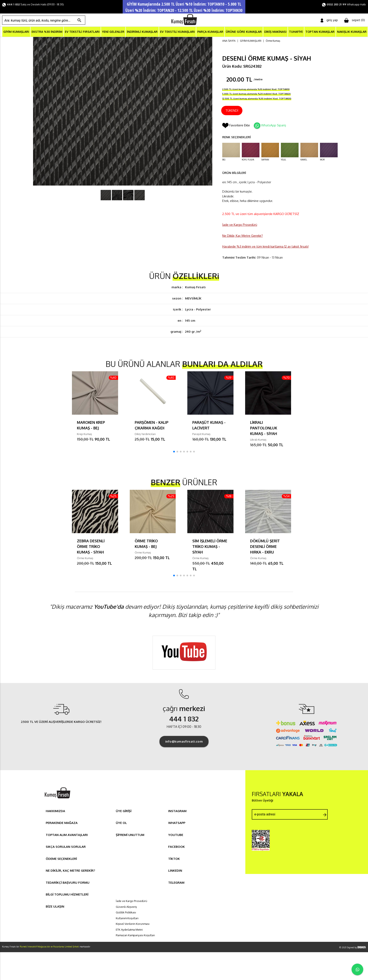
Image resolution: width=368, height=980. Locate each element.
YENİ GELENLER (113, 32)
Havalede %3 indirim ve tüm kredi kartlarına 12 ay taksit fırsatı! (265, 247)
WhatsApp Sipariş (274, 125)
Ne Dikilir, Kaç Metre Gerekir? (243, 236)
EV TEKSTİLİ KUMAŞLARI (177, 32)
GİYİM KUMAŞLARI (16, 32)
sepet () (354, 20)
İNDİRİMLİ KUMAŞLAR (142, 32)
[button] (174, 452)
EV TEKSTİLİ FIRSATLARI (82, 32)
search (79, 20)
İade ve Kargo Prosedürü (240, 225)
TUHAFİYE (296, 32)
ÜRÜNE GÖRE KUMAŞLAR (244, 32)
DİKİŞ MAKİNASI (275, 32)
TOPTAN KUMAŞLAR (320, 32)
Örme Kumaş (273, 41)
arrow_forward (325, 815)
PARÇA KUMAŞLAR (210, 32)
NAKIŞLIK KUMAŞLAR (352, 32)
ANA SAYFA (229, 41)
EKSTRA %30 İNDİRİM (47, 32)
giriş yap (329, 20)
